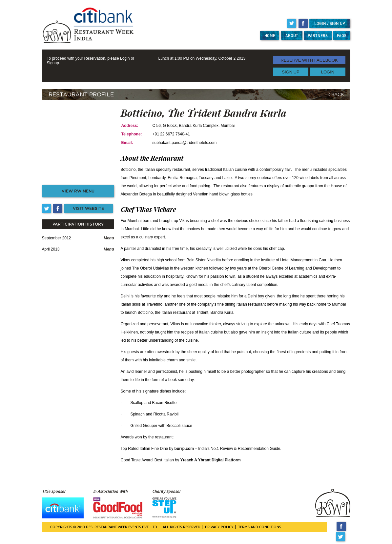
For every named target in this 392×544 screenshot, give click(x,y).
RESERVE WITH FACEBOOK (309, 60)
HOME (270, 36)
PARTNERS (318, 36)
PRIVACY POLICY (219, 527)
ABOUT (292, 36)
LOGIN (328, 72)
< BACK (336, 95)
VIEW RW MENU (78, 191)
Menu (109, 238)
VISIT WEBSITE (88, 209)
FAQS (342, 36)
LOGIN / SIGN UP (330, 23)
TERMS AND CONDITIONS (260, 527)
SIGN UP (290, 72)
